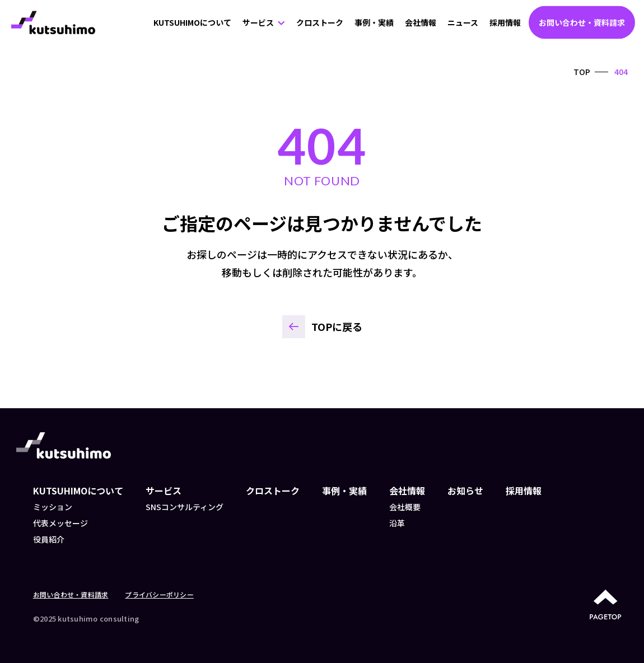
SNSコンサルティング (185, 507)
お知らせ (465, 491)
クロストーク (320, 22)
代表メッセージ (60, 523)
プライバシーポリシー (159, 594)
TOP (582, 72)
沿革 (397, 523)
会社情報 (421, 22)
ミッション (53, 507)
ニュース (463, 22)
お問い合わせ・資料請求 (582, 22)
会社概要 (405, 507)
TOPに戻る (337, 326)
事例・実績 (374, 22)
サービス (258, 22)
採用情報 (505, 22)
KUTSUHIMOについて (192, 22)
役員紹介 (49, 539)
